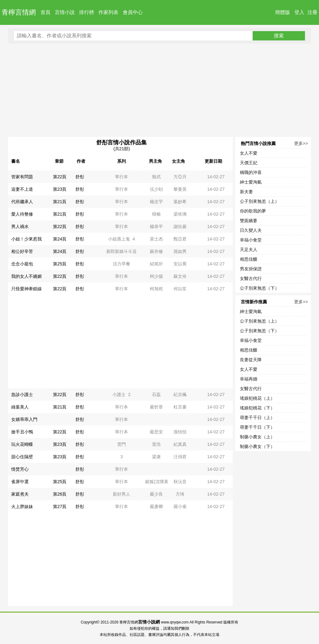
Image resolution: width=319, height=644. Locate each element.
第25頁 (60, 264)
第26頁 (60, 494)
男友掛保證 (251, 269)
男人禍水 (20, 226)
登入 (299, 12)
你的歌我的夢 (253, 211)
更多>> (301, 143)
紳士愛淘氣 (251, 182)
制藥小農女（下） (257, 446)
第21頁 (60, 202)
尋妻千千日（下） (257, 427)
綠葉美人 (20, 407)
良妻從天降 (251, 360)
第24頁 (60, 239)
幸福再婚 (249, 379)
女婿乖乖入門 (24, 419)
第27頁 (60, 506)
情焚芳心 (20, 469)
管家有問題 (22, 177)
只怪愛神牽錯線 (26, 289)
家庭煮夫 (20, 494)
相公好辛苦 (22, 251)
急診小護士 (22, 394)
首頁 (45, 12)
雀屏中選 (20, 482)
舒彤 (80, 177)
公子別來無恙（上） (259, 201)
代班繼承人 (22, 202)
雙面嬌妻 (249, 221)
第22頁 (60, 177)
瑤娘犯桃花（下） (257, 408)
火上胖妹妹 (22, 506)
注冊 (312, 12)
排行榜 (87, 12)
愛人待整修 (22, 214)
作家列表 (108, 12)
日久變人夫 (251, 230)
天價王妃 (249, 163)
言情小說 (65, 12)
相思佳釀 (249, 259)
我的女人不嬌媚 (26, 276)
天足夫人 (249, 250)
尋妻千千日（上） (257, 418)
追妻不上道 (22, 189)
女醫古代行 (251, 278)
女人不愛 (249, 153)
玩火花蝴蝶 (22, 444)
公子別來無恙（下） (259, 288)
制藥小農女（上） (257, 437)
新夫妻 (246, 192)
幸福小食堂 (251, 240)
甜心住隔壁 (22, 457)
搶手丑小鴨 (22, 432)
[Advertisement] (160, 90)
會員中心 (133, 12)
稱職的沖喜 (251, 172)
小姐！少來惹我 (26, 239)
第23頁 (60, 189)
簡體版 (283, 12)
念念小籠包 (22, 264)
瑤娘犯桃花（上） (257, 398)
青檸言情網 (19, 12)
